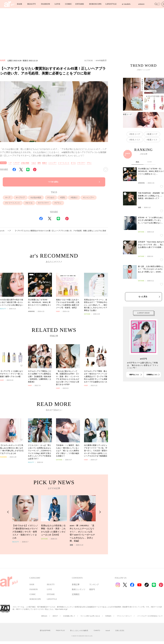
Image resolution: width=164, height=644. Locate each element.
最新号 (92, 589)
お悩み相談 (25, 163)
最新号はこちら (134, 378)
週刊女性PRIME (45, 630)
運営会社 (44, 616)
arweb (2, 231)
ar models (126, 4)
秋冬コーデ (135, 134)
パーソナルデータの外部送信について (150, 616)
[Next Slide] (100, 515)
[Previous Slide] (8, 515)
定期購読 (76, 594)
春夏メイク (153, 140)
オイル (73, 163)
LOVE (57, 4)
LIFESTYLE (111, 4)
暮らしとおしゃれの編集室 (79, 630)
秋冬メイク (135, 140)
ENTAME (80, 4)
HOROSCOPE (95, 4)
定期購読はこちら (152, 378)
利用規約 (108, 616)
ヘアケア (16, 163)
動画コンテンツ (79, 589)
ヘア (10, 163)
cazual (108, 630)
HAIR (20, 4)
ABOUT (55, 616)
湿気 (39, 163)
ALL (138, 168)
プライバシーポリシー (124, 616)
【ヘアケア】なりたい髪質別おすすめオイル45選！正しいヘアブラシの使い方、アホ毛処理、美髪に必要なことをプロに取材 (60, 231)
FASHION (46, 4)
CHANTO (97, 630)
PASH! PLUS (60, 630)
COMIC (68, 4)
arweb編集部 (101, 60)
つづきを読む (53, 182)
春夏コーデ (153, 134)
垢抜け (45, 163)
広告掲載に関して (69, 616)
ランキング (94, 585)
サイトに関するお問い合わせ (90, 616)
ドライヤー (81, 163)
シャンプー (52, 163)
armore (141, 4)
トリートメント (64, 163)
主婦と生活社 (120, 630)
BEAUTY (32, 4)
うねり (34, 163)
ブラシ (89, 163)
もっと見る (143, 303)
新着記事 (76, 585)
